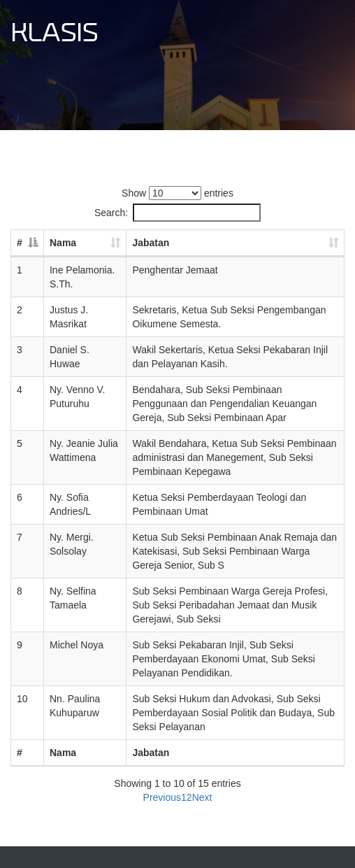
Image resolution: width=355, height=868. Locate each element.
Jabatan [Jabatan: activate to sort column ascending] (151, 243)
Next (202, 797)
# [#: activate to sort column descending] (20, 243)
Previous (162, 797)
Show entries (177, 193)
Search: (177, 213)
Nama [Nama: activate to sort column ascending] (63, 243)
